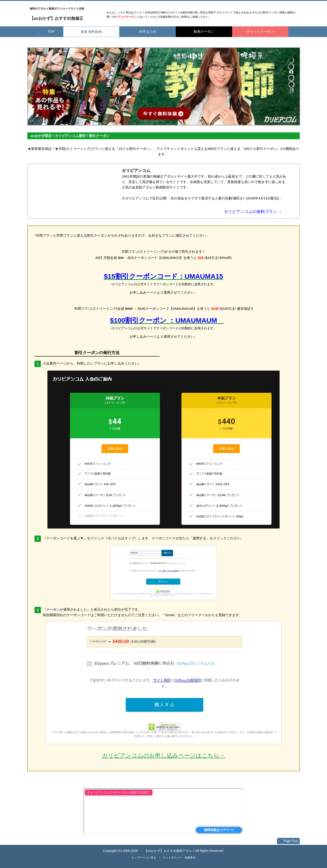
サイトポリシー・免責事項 (179, 858)
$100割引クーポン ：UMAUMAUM (167, 320)
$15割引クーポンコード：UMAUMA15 (163, 276)
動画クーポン (204, 31)
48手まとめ (148, 31)
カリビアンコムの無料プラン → (253, 212)
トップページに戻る (144, 858)
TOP (51, 31)
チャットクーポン (260, 31)
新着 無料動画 (91, 32)
